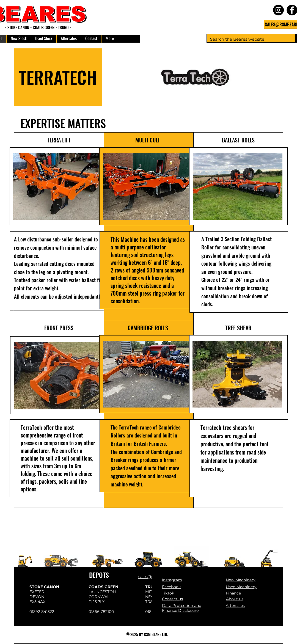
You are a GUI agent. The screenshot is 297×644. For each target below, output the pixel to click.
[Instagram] (278, 10)
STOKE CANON (44, 587)
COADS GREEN (103, 587)
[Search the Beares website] (247, 39)
